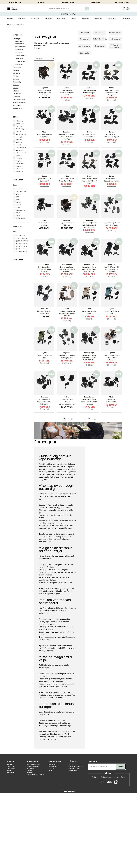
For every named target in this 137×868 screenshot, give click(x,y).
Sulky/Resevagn (100, 39)
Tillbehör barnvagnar (115, 46)
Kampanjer (86, 19)
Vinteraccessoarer (19, 100)
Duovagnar (100, 33)
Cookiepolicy (73, 770)
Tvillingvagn (19, 58)
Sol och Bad (17, 106)
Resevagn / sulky (46, 520)
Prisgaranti (30, 768)
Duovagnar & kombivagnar (20, 43)
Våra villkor (72, 764)
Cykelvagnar (19, 64)
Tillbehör (16, 91)
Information (53, 766)
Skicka (121, 767)
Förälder (16, 85)
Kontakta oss (53, 764)
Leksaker (74, 19)
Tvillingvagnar (115, 39)
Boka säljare (31, 772)
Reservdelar (17, 94)
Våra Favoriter (18, 108)
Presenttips (98, 19)
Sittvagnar (19, 53)
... (80, 419)
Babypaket (48, 19)
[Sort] (44, 59)
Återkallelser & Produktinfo (36, 774)
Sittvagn (42, 510)
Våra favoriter (112, 19)
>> (95, 419)
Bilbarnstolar (35, 19)
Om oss (51, 768)
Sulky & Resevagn (21, 55)
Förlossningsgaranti (33, 766)
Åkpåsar (16, 76)
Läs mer (38, 48)
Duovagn (42, 505)
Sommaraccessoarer (20, 103)
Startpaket (84, 33)
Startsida (10, 25)
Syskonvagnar (115, 33)
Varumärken (126, 19)
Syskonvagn (19, 50)
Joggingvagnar (20, 61)
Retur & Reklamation (33, 764)
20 (85, 419)
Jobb (51, 770)
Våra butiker (11, 768)
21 (89, 419)
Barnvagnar (22, 19)
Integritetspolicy (74, 768)
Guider (10, 770)
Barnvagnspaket (21, 47)
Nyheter (10, 19)
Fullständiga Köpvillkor (76, 766)
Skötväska (16, 73)
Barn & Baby (61, 19)
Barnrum (16, 88)
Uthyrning (30, 770)
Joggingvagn (44, 525)
